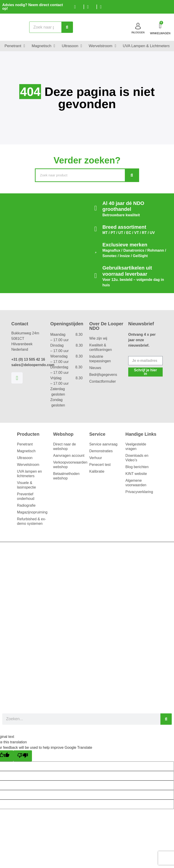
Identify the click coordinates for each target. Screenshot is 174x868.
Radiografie (26, 505)
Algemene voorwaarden (136, 483)
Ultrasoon (25, 458)
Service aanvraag (103, 444)
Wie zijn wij (98, 338)
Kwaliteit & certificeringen (101, 347)
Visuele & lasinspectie (27, 485)
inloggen (138, 32)
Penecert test (100, 465)
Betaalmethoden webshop (66, 476)
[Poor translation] (23, 756)
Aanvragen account (69, 456)
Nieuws (95, 368)
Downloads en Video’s (137, 458)
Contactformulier (103, 381)
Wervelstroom (28, 465)
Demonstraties (101, 451)
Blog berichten (137, 467)
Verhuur (96, 458)
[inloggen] (138, 26)
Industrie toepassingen (100, 359)
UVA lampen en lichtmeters (29, 474)
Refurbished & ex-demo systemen (31, 521)
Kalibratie (97, 471)
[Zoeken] (67, 27)
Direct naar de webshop (65, 446)
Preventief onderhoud (26, 496)
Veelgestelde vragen (136, 446)
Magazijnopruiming (32, 512)
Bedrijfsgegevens (103, 375)
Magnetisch (26, 451)
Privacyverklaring (139, 492)
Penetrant (25, 444)
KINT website (136, 474)
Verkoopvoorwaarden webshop (69, 465)
